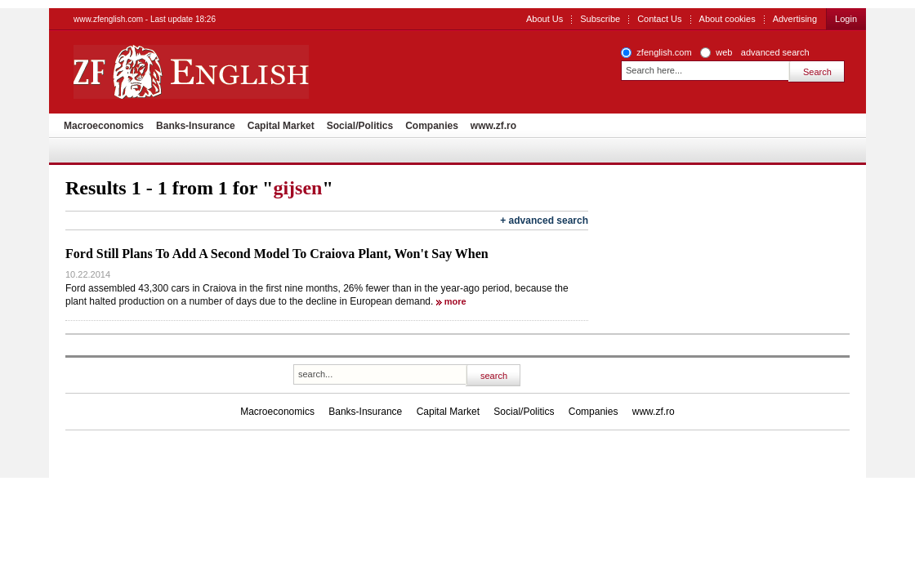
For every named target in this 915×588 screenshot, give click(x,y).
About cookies (728, 19)
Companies (432, 126)
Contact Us (659, 19)
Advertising (795, 19)
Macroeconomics (104, 126)
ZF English (250, 72)
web (724, 52)
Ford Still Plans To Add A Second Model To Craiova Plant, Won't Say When (277, 254)
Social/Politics (360, 126)
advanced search (775, 52)
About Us (545, 19)
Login (846, 19)
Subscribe (600, 19)
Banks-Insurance (196, 126)
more (455, 301)
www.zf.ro (493, 126)
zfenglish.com (664, 52)
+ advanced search (544, 220)
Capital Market (281, 126)
